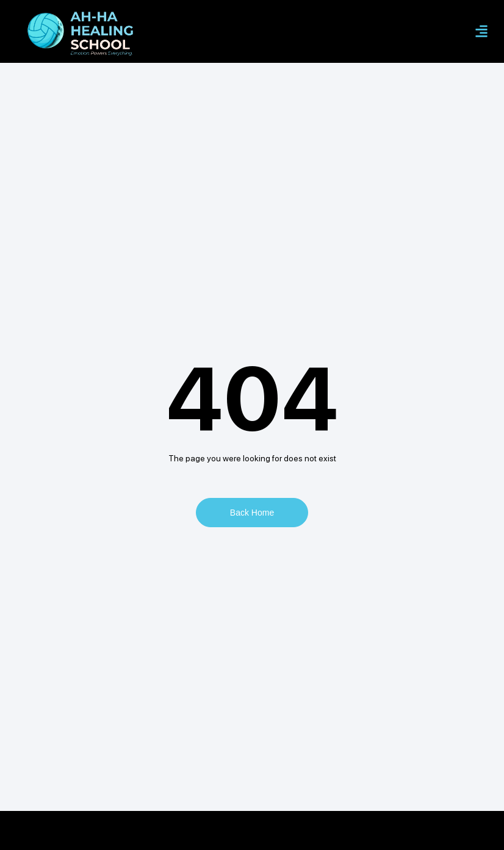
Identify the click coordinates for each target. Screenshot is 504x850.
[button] (482, 31)
